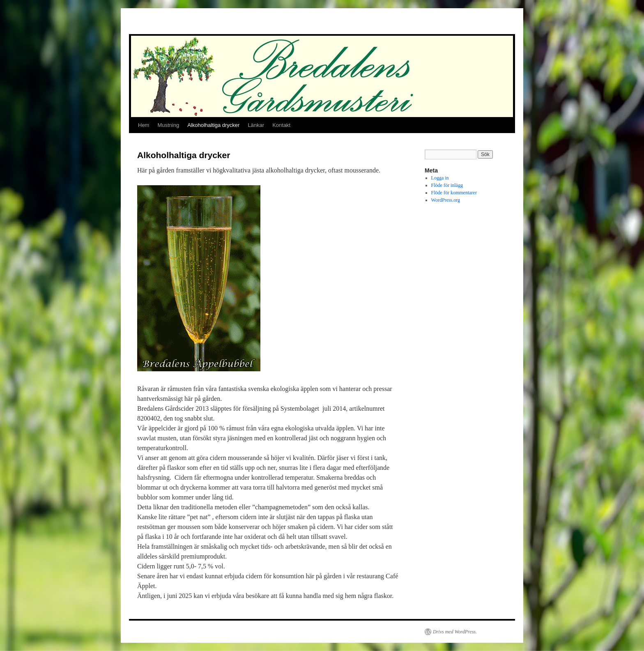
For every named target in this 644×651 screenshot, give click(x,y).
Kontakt (281, 125)
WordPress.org (446, 200)
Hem (144, 125)
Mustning (168, 125)
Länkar (256, 125)
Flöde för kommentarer (454, 193)
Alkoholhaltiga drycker (213, 125)
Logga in (440, 178)
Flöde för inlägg (447, 185)
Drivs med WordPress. (455, 632)
